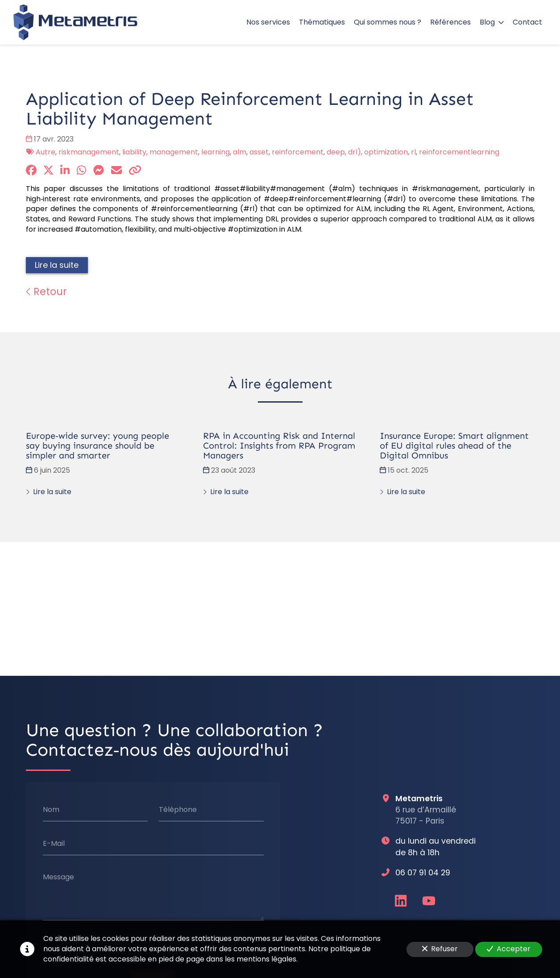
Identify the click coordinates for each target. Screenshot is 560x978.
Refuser (440, 949)
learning (216, 152)
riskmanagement (89, 152)
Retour (46, 291)
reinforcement (298, 152)
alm (240, 152)
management (174, 152)
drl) (355, 152)
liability (134, 152)
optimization (386, 152)
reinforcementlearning (459, 152)
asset (259, 152)
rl (413, 152)
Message (58, 877)
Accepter (509, 949)
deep (336, 152)
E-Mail (53, 844)
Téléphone (177, 810)
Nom (51, 810)
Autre (46, 152)
